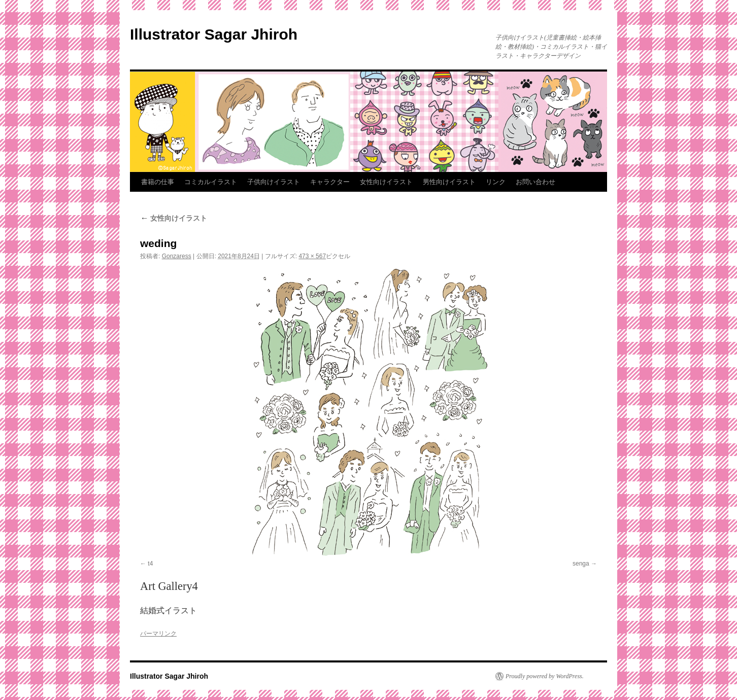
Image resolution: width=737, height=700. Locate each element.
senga (581, 564)
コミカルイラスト (211, 182)
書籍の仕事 (158, 182)
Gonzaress (177, 256)
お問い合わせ (535, 182)
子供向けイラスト (274, 182)
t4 (150, 564)
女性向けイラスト (386, 182)
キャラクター (330, 182)
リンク (496, 182)
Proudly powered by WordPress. (545, 676)
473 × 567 (312, 256)
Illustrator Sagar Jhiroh (214, 34)
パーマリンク (158, 634)
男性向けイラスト (449, 182)
